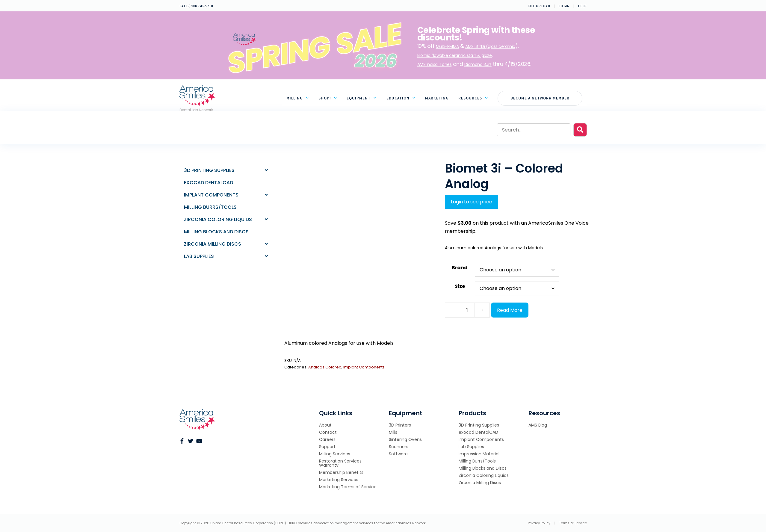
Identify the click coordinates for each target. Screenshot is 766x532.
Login (564, 6)
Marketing (437, 98)
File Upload (539, 6)
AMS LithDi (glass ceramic (490, 46)
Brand (460, 268)
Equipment (364, 98)
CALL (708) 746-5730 (196, 6)
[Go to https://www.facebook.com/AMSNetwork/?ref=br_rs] (182, 441)
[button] (580, 130)
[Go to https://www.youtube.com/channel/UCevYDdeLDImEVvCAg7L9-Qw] (199, 441)
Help (583, 6)
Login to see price (472, 202)
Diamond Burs (478, 64)
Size (460, 286)
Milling (300, 98)
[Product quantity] (467, 310)
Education (403, 98)
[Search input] (534, 130)
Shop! (330, 98)
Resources (476, 98)
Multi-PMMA (447, 46)
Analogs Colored (325, 367)
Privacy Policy (539, 523)
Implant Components (364, 367)
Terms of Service (573, 523)
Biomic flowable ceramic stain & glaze (455, 55)
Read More (510, 310)
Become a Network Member (540, 98)
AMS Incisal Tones (435, 64)
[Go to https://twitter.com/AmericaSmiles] (191, 441)
